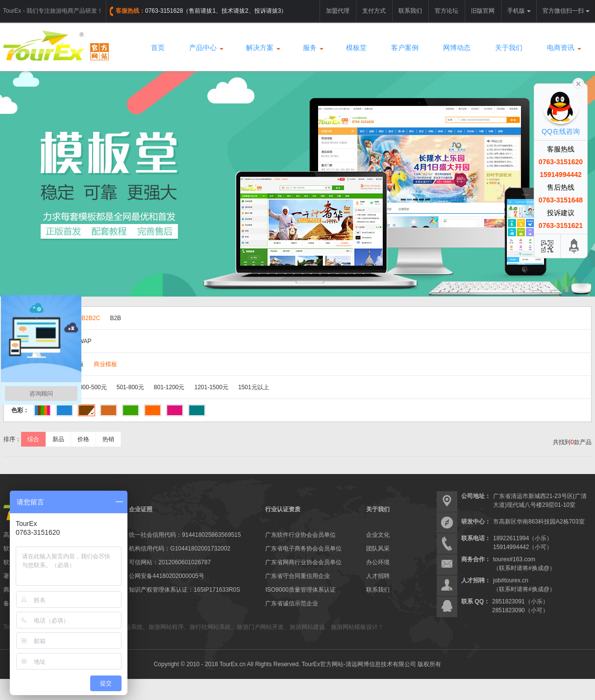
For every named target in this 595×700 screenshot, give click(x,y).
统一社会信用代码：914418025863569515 (185, 535)
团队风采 (378, 549)
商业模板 (105, 364)
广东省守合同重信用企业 (297, 576)
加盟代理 (338, 11)
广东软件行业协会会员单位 (300, 535)
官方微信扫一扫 (566, 11)
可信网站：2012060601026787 (170, 562)
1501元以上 (254, 387)
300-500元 (93, 387)
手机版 (519, 11)
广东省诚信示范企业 (292, 603)
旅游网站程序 (166, 627)
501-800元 (130, 387)
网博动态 (457, 48)
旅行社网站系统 (210, 627)
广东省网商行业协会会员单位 (303, 562)
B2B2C (91, 318)
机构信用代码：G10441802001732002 (180, 549)
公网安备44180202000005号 (166, 576)
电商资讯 (563, 48)
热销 (108, 439)
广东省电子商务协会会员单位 (303, 549)
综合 (33, 439)
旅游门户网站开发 (260, 627)
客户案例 (405, 48)
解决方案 (262, 48)
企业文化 (378, 535)
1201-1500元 (211, 387)
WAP (85, 341)
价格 (83, 439)
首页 (158, 48)
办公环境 (378, 562)
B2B (115, 318)
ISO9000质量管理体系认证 (300, 590)
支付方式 (374, 11)
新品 (58, 439)
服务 (312, 48)
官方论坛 (446, 11)
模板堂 (356, 48)
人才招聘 (378, 576)
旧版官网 (483, 11)
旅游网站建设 (307, 627)
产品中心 (205, 48)
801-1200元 (169, 387)
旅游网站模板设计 (354, 627)
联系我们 (410, 11)
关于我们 (509, 48)
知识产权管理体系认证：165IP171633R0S (185, 590)
